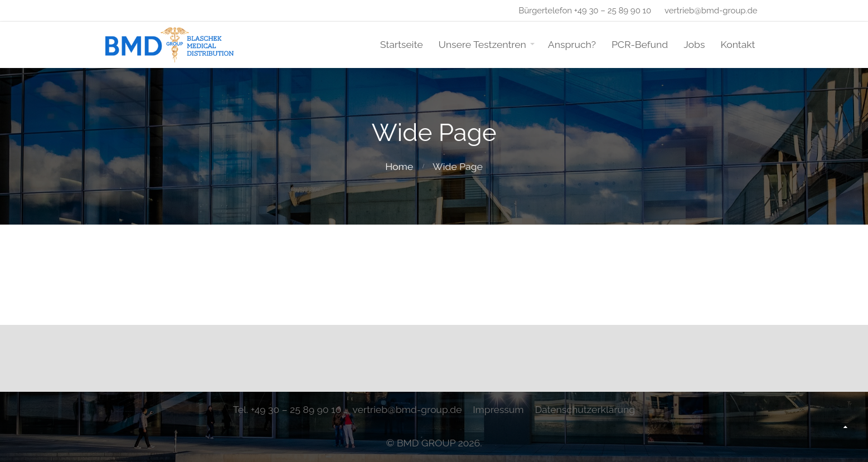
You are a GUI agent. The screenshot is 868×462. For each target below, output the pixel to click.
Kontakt (738, 44)
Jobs (694, 44)
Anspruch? (572, 44)
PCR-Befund (640, 44)
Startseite (402, 44)
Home (399, 166)
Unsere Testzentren (483, 44)
